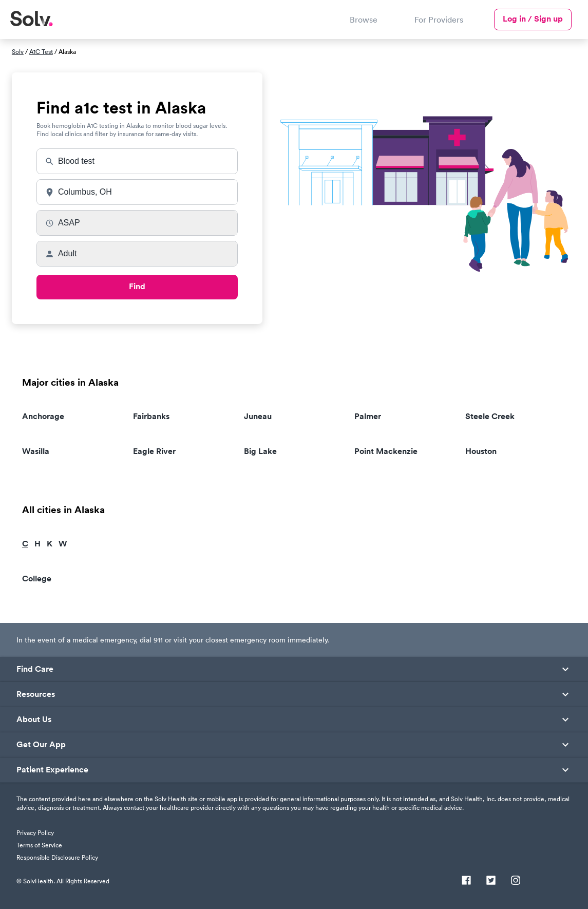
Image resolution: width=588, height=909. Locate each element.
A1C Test (41, 52)
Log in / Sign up (533, 19)
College (37, 579)
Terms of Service (39, 845)
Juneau (258, 416)
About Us (34, 719)
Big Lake (260, 451)
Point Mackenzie (386, 451)
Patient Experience (52, 770)
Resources (36, 694)
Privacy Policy (35, 833)
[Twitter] (491, 881)
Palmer (368, 416)
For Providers (439, 20)
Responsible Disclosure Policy (57, 857)
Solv (18, 52)
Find (137, 286)
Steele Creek (490, 416)
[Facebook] (466, 881)
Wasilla (36, 451)
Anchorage (43, 416)
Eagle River (154, 451)
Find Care (35, 669)
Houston (481, 451)
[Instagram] (516, 881)
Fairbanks (151, 416)
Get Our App (41, 745)
